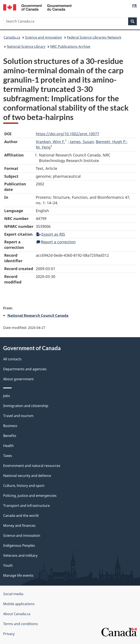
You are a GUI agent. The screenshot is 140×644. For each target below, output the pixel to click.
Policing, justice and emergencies (30, 496)
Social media (13, 594)
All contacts (12, 359)
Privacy (9, 634)
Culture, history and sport (24, 486)
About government (18, 379)
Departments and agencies (25, 369)
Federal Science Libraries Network (94, 37)
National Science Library (26, 47)
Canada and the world (21, 516)
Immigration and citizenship (26, 406)
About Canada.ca (17, 614)
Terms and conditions (21, 624)
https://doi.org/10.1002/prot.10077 (67, 134)
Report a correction (56, 242)
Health (8, 446)
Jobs (7, 396)
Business (10, 426)
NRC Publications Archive (70, 47)
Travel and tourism (18, 416)
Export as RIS (51, 234)
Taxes (8, 456)
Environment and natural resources (32, 466)
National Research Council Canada (38, 315)
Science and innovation (44, 37)
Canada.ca (12, 37)
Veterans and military (20, 555)
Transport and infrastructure (26, 506)
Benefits (10, 436)
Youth (8, 565)
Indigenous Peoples (19, 545)
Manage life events (18, 575)
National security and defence (27, 476)
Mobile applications (19, 604)
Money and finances (19, 526)
